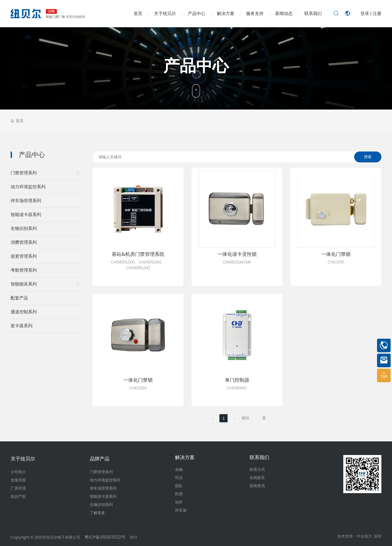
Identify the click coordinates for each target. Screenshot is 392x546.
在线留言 (257, 478)
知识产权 (18, 496)
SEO (133, 537)
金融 (179, 469)
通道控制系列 (24, 312)
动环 (179, 502)
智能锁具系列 (24, 284)
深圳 (378, 536)
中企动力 (364, 536)
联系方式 (257, 469)
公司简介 (18, 472)
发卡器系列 (22, 326)
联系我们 (259, 457)
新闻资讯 (257, 486)
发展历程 (18, 480)
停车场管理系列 (26, 201)
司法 (179, 478)
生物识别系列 (24, 228)
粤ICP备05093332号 (104, 537)
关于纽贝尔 (23, 459)
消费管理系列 (24, 242)
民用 (179, 494)
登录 (365, 13)
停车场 (181, 510)
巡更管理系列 (24, 256)
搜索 (368, 157)
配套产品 (19, 298)
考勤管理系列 (24, 270)
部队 (179, 486)
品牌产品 (100, 459)
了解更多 (97, 513)
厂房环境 (18, 488)
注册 (377, 13)
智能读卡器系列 (26, 215)
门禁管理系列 (24, 173)
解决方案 (185, 457)
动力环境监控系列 (28, 187)
